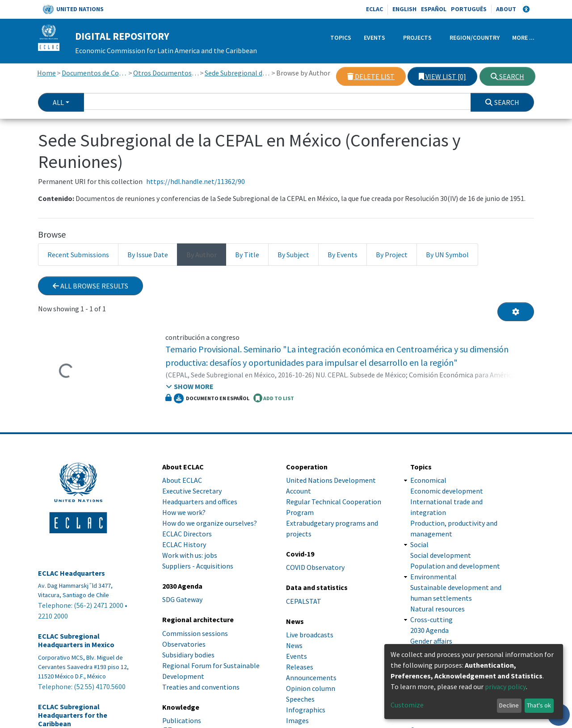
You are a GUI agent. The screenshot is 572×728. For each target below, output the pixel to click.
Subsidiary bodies (188, 655)
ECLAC (374, 9)
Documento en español (212, 398)
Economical (428, 480)
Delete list (371, 76)
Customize (407, 705)
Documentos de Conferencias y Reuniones (95, 73)
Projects (417, 38)
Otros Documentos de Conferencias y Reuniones (166, 73)
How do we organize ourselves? (210, 523)
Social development (441, 555)
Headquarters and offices (200, 502)
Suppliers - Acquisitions (198, 566)
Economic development (447, 491)
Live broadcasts (310, 635)
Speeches (300, 699)
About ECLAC (182, 480)
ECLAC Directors (187, 534)
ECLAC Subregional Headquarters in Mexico (76, 640)
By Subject (293, 255)
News (294, 645)
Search (507, 76)
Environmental (433, 577)
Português (469, 9)
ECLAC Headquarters (71, 573)
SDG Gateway (182, 599)
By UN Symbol (447, 255)
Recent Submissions (78, 255)
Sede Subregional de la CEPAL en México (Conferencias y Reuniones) (238, 73)
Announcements (311, 678)
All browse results (90, 286)
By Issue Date (148, 255)
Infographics (306, 710)
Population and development (455, 566)
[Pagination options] (516, 312)
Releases (300, 667)
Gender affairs (431, 641)
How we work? (184, 512)
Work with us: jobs (190, 555)
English (404, 9)
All (58, 102)
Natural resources (437, 609)
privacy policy (505, 686)
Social (419, 544)
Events (374, 38)
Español (434, 9)
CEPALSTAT (304, 601)
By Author (202, 255)
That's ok (539, 705)
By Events (343, 255)
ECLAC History (184, 544)
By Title (247, 255)
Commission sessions (195, 633)
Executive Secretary (192, 491)
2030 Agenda (429, 630)
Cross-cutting (431, 619)
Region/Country (475, 38)
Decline (509, 705)
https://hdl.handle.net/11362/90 (196, 181)
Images (297, 720)
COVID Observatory (315, 567)
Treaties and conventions (201, 687)
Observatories (184, 644)
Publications (182, 720)
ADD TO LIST (274, 398)
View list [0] (442, 76)
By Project (392, 255)
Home (46, 73)
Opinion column (311, 688)
